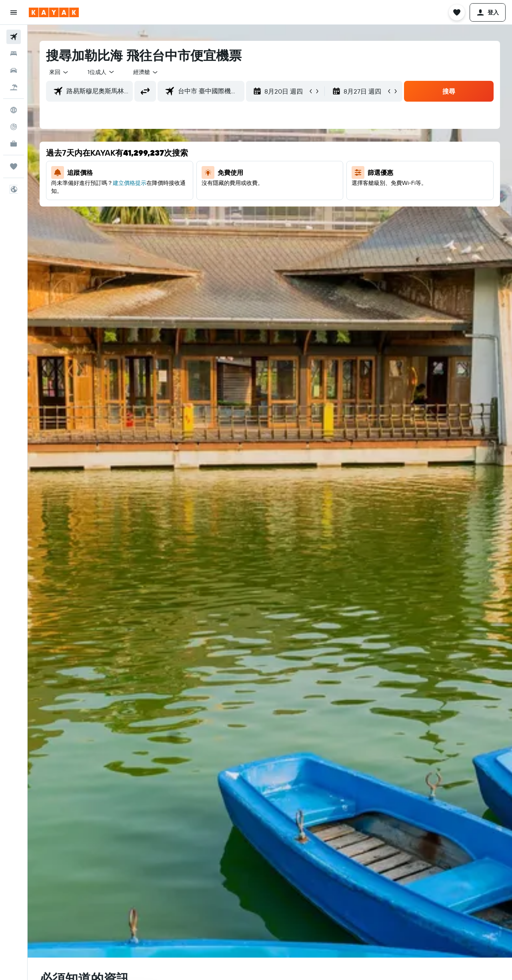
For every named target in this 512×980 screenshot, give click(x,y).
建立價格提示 (130, 183)
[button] (14, 12)
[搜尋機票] (14, 37)
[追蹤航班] (14, 127)
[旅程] (14, 166)
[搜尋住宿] (14, 54)
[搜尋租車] (14, 70)
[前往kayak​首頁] (54, 12)
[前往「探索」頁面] (14, 110)
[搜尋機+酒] (14, 87)
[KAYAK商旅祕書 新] (14, 144)
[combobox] (59, 72)
